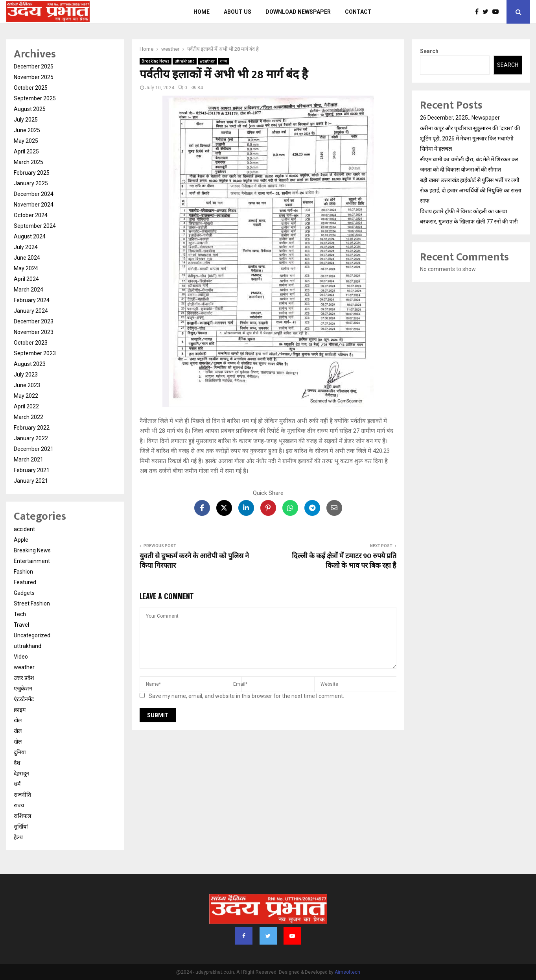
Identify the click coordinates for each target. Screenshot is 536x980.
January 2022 (31, 438)
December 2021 (34, 449)
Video (21, 657)
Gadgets (24, 593)
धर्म (17, 784)
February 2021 (32, 470)
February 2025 (32, 173)
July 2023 (26, 375)
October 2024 (31, 215)
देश (17, 763)
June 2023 (27, 385)
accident (24, 529)
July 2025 (26, 120)
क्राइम (20, 710)
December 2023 (34, 321)
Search (429, 51)
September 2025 (35, 98)
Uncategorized (32, 635)
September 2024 (35, 226)
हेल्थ (18, 837)
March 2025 (29, 162)
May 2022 (26, 396)
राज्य (224, 61)
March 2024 (29, 290)
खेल (18, 720)
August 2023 (30, 364)
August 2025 (30, 109)
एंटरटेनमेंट (24, 699)
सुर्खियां (21, 827)
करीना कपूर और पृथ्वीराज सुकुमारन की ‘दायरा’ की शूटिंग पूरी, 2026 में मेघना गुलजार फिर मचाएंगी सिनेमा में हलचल (470, 138)
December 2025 (34, 66)
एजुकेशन (23, 688)
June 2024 (27, 258)
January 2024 (31, 311)
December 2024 (34, 194)
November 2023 (34, 332)
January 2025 (31, 183)
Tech (20, 614)
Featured (25, 582)
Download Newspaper (298, 12)
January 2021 (31, 481)
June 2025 (27, 130)
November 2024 (34, 205)
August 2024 (30, 236)
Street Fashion (32, 604)
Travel (21, 625)
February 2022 (32, 428)
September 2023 (35, 353)
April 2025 (26, 151)
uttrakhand (185, 61)
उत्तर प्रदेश (24, 678)
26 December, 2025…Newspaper (460, 118)
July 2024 (26, 247)
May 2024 (26, 268)
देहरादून (21, 773)
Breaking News (156, 61)
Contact (358, 12)
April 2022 (26, 406)
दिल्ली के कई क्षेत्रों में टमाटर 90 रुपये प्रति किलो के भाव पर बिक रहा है (344, 561)
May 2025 (26, 141)
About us (238, 12)
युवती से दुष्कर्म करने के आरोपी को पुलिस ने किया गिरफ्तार (194, 561)
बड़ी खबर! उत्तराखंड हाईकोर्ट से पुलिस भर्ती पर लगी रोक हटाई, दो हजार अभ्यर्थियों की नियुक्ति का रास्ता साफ (471, 190)
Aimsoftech (347, 972)
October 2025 (31, 88)
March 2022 (29, 417)
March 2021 (29, 460)
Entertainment (32, 561)
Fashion (23, 572)
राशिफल (22, 816)
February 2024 (32, 300)
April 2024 (26, 279)
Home (202, 12)
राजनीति (22, 795)
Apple (21, 540)
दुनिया (20, 752)
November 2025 (34, 77)
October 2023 (31, 343)
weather (207, 61)
